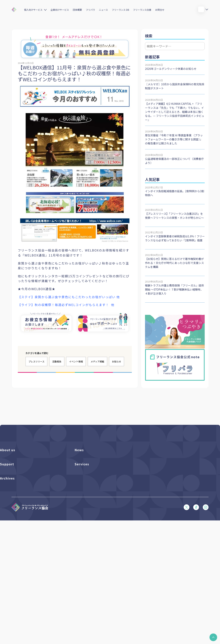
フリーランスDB (84, 505)
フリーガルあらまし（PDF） (16, 538)
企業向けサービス (60, 10)
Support (7, 497)
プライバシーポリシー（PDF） (17, 551)
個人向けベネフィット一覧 (89, 512)
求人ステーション (84, 531)
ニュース (103, 10)
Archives (7, 569)
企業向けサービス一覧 (87, 525)
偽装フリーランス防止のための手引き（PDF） (26, 604)
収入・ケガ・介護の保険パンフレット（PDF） (26, 525)
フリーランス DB (120, 10)
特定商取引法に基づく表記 (15, 557)
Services (82, 497)
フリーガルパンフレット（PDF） (19, 531)
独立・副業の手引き (11, 584)
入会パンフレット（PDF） (15, 512)
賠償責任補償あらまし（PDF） (17, 518)
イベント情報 (76, 361)
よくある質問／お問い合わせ (16, 505)
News (79, 450)
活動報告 (57, 361)
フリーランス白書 (142, 10)
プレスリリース (36, 361)
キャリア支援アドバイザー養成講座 (94, 538)
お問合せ (160, 10)
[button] (213, 637)
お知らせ (117, 361)
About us (8, 450)
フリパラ (90, 10)
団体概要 (77, 10)
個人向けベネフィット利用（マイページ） (98, 518)
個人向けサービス (33, 10)
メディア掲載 (97, 361)
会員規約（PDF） (10, 544)
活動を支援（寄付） (11, 465)
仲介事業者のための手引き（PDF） (20, 597)
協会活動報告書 (9, 591)
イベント (80, 472)
